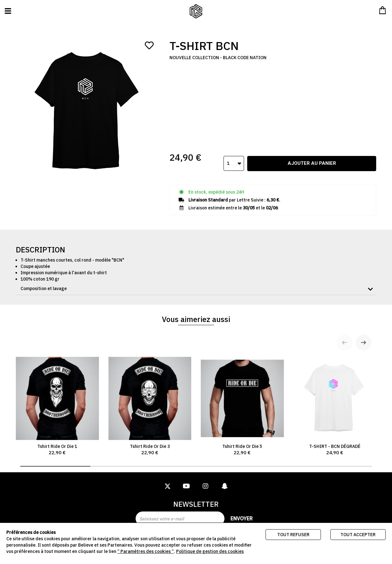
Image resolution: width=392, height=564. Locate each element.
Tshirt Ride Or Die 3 (150, 398)
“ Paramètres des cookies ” (146, 551)
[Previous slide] (345, 334)
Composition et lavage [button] (44, 280)
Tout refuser (293, 535)
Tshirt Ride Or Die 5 (242, 398)
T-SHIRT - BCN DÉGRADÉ (335, 398)
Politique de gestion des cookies (210, 551)
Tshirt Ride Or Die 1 (57, 398)
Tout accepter (358, 535)
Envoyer (242, 518)
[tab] (196, 280)
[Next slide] (364, 334)
